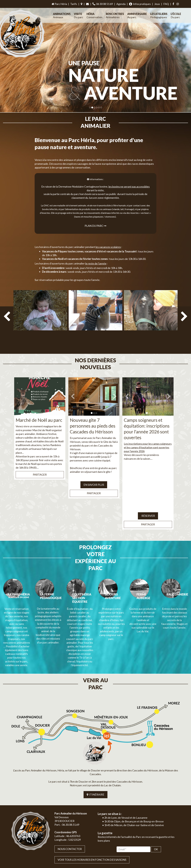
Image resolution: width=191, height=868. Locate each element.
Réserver (148, 502)
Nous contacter (70, 807)
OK (156, 807)
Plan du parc (95, 219)
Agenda (121, 4)
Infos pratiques (140, 4)
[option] (40, 313)
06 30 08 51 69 (103, 4)
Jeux (157, 4)
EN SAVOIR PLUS (94, 471)
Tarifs (74, 4)
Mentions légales (173, 849)
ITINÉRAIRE (95, 753)
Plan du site (159, 849)
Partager (40, 461)
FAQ (166, 4)
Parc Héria (59, 4)
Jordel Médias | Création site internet (101, 849)
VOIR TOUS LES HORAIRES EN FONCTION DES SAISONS (92, 818)
